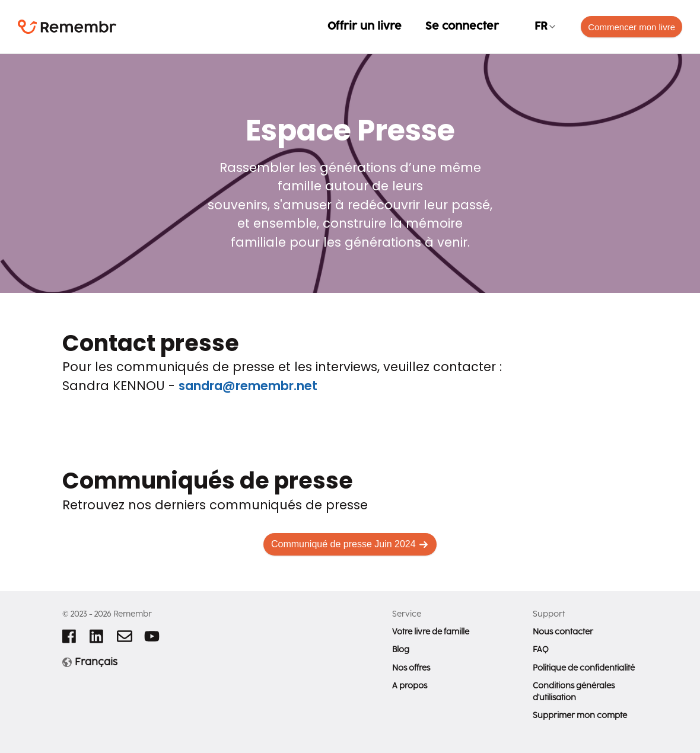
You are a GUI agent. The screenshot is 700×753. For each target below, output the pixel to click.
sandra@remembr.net (248, 386)
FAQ (541, 650)
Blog (401, 650)
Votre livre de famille (431, 632)
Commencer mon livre (631, 27)
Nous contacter (563, 632)
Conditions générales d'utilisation (574, 692)
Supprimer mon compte (580, 716)
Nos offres (411, 668)
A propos (410, 686)
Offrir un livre (365, 26)
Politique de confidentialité (584, 668)
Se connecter (462, 26)
